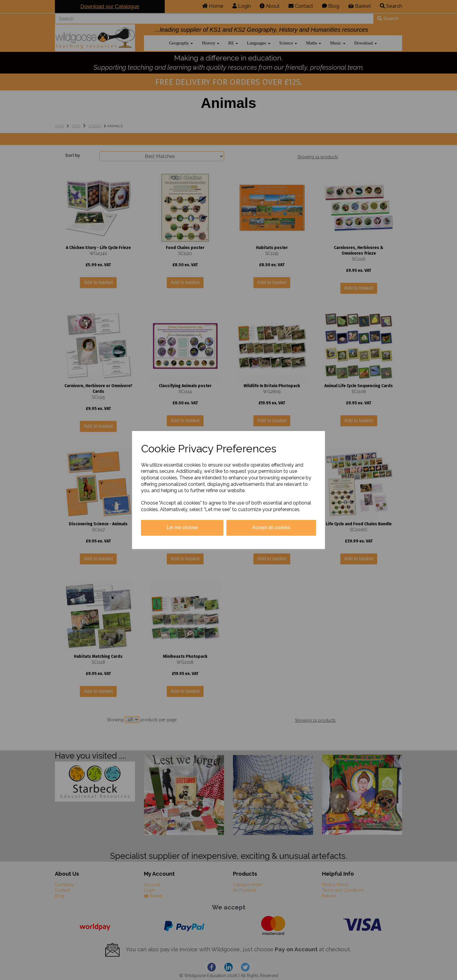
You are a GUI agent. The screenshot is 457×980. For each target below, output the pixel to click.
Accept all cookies (271, 527)
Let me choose (182, 527)
